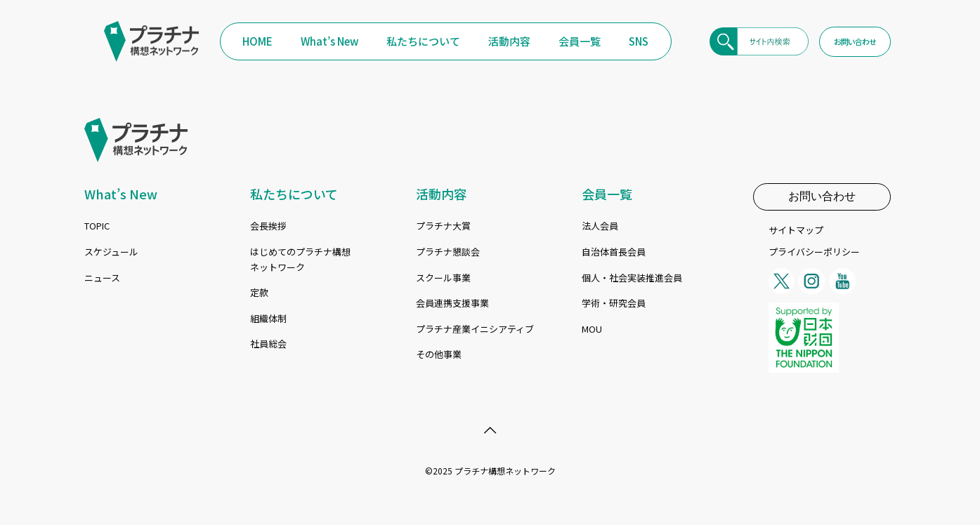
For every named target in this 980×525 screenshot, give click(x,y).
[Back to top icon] (490, 430)
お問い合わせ (822, 196)
